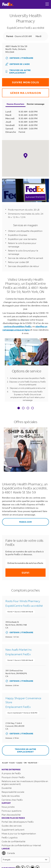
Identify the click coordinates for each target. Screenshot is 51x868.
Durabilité (7, 788)
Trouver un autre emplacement (18, 71)
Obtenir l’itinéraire (19, 58)
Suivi (26, 573)
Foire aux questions (12, 811)
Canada (8, 853)
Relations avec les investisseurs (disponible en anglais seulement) (25, 783)
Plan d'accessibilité (11, 815)
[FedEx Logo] (8, 4)
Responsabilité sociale (13, 792)
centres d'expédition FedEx (17, 326)
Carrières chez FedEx (12, 800)
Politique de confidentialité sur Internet (21, 845)
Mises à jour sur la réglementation (19, 833)
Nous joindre (8, 807)
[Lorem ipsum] (26, 860)
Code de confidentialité (13, 841)
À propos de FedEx (11, 773)
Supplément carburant (13, 830)
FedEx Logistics (10, 837)
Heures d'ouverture (15, 104)
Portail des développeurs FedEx (18, 822)
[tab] (19, 408)
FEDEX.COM (17, 521)
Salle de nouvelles (11, 796)
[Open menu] (47, 4)
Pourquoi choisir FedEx (13, 777)
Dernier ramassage (36, 104)
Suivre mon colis (21, 81)
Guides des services (12, 826)
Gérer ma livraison (21, 91)
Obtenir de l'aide (18, 64)
